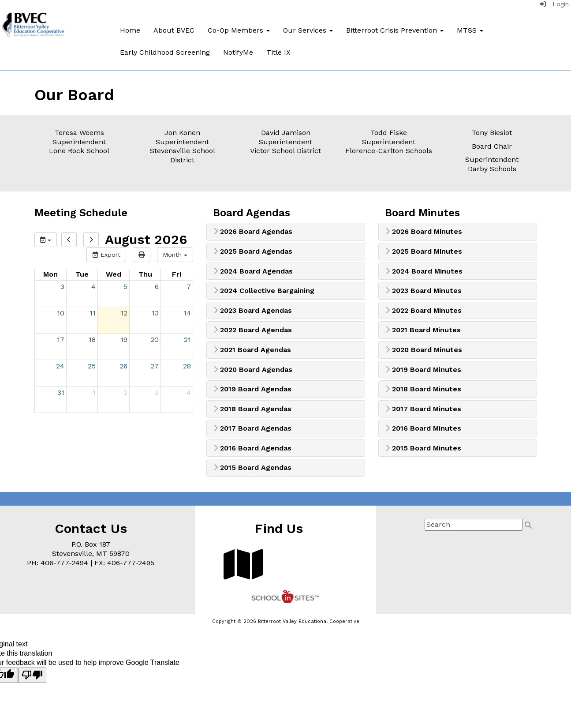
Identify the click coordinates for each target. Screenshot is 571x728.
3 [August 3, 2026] (62, 287)
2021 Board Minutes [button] (423, 330)
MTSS (470, 30)
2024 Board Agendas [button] (253, 271)
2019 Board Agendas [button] (252, 389)
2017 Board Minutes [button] (423, 409)
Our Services (308, 30)
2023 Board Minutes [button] (424, 291)
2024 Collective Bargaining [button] (264, 291)
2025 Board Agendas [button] (253, 251)
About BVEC (174, 30)
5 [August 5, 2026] (125, 287)
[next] (91, 240)
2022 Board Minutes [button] (424, 311)
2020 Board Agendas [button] (253, 370)
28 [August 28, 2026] (187, 366)
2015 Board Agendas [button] (252, 468)
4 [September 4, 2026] (189, 392)
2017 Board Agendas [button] (252, 428)
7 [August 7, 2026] (189, 287)
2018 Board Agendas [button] (252, 409)
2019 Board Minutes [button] (423, 370)
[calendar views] (175, 255)
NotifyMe (238, 52)
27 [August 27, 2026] (155, 366)
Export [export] (106, 255)
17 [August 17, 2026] (61, 340)
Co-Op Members (239, 30)
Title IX (278, 52)
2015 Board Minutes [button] (423, 448)
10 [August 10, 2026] (61, 313)
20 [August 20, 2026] (155, 340)
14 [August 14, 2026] (187, 313)
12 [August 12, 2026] (124, 313)
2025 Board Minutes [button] (424, 251)
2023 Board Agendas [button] (253, 311)
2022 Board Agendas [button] (253, 330)
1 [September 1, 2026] (94, 392)
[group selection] (46, 240)
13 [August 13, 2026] (155, 313)
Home (130, 30)
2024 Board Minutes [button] (424, 271)
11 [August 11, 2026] (93, 313)
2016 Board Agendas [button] (252, 448)
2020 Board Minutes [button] (424, 350)
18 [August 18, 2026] (92, 340)
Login (554, 4)
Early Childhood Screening (165, 52)
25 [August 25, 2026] (92, 366)
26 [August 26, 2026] (123, 366)
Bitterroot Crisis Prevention (395, 30)
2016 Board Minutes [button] (423, 428)
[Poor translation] (32, 675)
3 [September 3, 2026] (157, 392)
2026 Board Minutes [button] (424, 232)
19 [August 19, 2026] (124, 340)
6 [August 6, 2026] (157, 287)
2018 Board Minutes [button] (423, 389)
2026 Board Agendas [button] (253, 232)
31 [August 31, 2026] (61, 392)
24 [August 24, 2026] (60, 366)
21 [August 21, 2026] (187, 340)
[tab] (286, 232)
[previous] (69, 240)
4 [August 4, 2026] (93, 287)
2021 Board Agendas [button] (252, 350)
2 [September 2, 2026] (125, 392)
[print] (142, 255)
